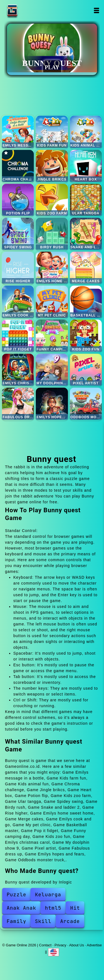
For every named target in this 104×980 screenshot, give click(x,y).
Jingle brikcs (52, 166)
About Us (76, 945)
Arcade (70, 921)
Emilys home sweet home (52, 268)
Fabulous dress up (18, 404)
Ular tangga (86, 200)
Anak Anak (21, 908)
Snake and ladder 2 (86, 234)
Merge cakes (86, 268)
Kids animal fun (86, 132)
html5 (53, 908)
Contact (45, 945)
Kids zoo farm (52, 200)
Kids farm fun (52, 132)
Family (17, 921)
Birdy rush (52, 234)
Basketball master (86, 302)
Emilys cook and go (18, 302)
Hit (75, 908)
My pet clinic (52, 302)
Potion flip (18, 200)
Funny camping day (52, 336)
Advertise (94, 945)
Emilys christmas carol (18, 370)
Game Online (30, 10)
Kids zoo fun (86, 336)
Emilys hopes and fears (52, 404)
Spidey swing (18, 234)
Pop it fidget (18, 336)
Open (97, 10)
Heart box (86, 166)
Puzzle (17, 894)
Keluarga (48, 894)
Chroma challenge (18, 166)
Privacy (61, 945)
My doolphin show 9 (52, 370)
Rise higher (18, 268)
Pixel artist (86, 370)
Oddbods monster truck (86, 404)
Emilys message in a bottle (18, 132)
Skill (43, 921)
